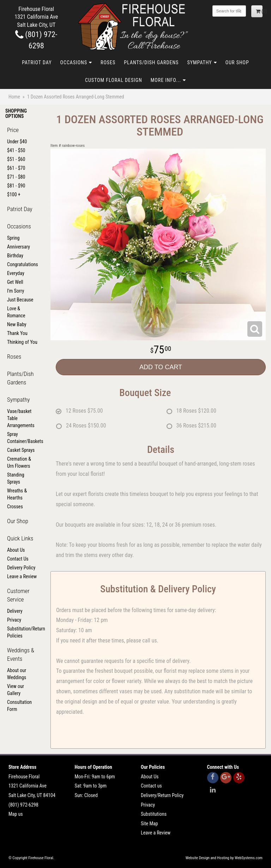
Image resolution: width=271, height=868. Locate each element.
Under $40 (17, 142)
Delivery (15, 611)
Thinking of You (22, 342)
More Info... (166, 80)
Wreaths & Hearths (17, 494)
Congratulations (23, 264)
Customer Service (18, 595)
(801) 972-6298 (23, 805)
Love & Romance (16, 312)
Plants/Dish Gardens (151, 62)
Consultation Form (19, 706)
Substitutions (154, 814)
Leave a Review (22, 576)
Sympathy (199, 62)
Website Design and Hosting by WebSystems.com (224, 858)
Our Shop (237, 62)
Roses (108, 62)
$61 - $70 (16, 168)
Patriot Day (37, 62)
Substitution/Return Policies (23, 632)
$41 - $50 (16, 150)
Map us (16, 814)
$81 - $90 (16, 186)
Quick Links (20, 538)
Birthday (15, 256)
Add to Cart (161, 367)
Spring (13, 238)
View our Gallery (16, 690)
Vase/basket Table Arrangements (21, 418)
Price (13, 130)
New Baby (17, 324)
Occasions (74, 62)
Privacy (14, 620)
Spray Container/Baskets (23, 438)
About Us (16, 550)
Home (14, 97)
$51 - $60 (16, 159)
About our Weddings (17, 674)
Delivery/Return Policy (162, 795)
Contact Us (18, 559)
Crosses (15, 507)
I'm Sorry (16, 291)
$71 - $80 (16, 177)
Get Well (15, 282)
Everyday (16, 273)
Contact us (151, 786)
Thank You (17, 333)
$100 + (14, 194)
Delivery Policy (21, 568)
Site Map (149, 824)
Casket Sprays (21, 450)
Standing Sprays (16, 478)
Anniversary (19, 247)
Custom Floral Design (114, 80)
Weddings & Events (21, 654)
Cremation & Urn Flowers (19, 462)
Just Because (20, 300)
